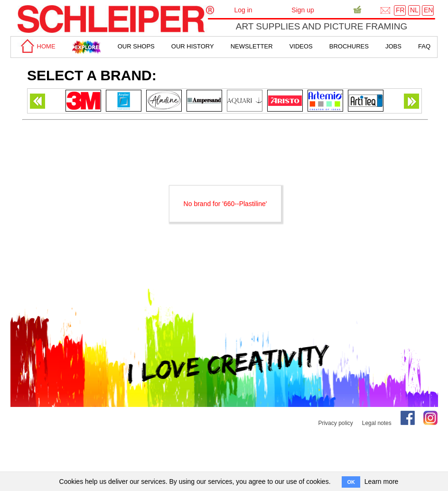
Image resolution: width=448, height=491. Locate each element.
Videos (301, 46)
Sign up (303, 10)
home (37, 46)
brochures (349, 46)
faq (424, 46)
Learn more (382, 482)
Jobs (393, 46)
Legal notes (377, 423)
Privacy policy (335, 423)
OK (351, 482)
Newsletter (252, 46)
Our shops (136, 46)
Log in (243, 10)
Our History (193, 46)
